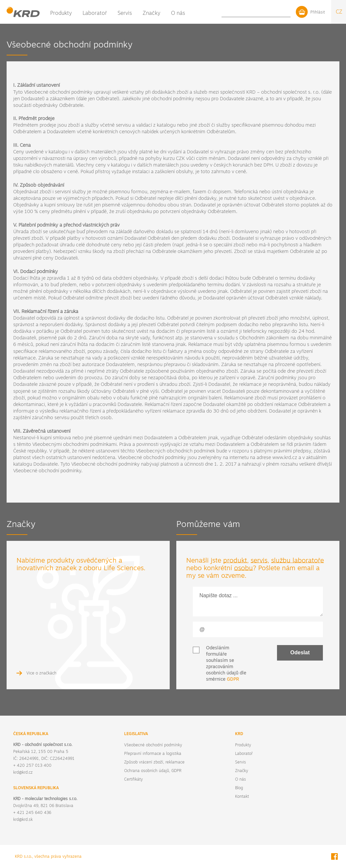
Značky (152, 14)
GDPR (233, 680)
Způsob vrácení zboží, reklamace (154, 762)
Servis (125, 14)
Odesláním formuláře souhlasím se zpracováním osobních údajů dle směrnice (226, 664)
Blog (253, 13)
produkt (235, 561)
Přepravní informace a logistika (153, 754)
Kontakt (269, 13)
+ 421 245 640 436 (32, 813)
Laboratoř (95, 14)
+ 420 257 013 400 (32, 766)
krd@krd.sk (23, 820)
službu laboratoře (297, 561)
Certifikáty (133, 780)
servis (259, 561)
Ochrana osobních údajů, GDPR (153, 771)
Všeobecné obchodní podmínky (153, 745)
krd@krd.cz (23, 773)
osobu (243, 569)
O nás (178, 14)
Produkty (61, 14)
